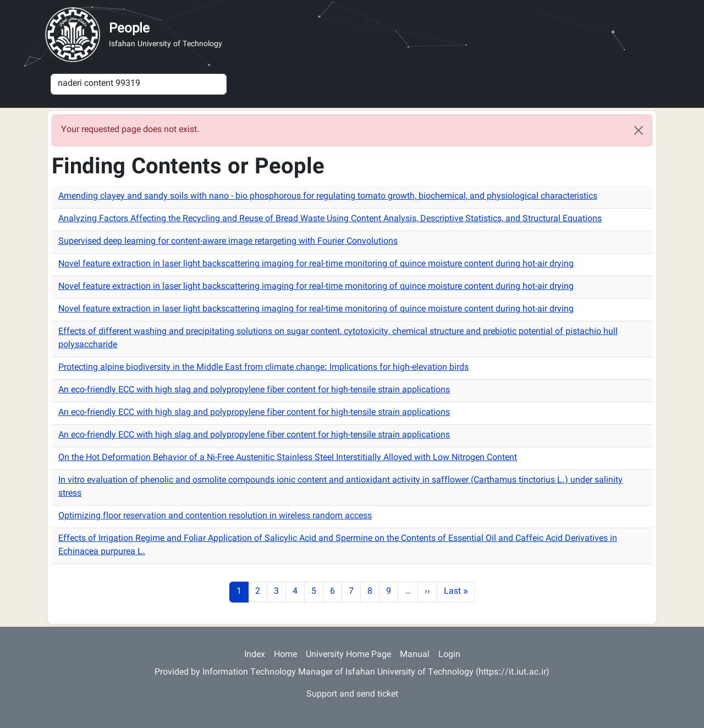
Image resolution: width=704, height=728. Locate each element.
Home (285, 655)
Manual (415, 655)
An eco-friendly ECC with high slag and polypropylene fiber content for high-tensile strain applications (254, 390)
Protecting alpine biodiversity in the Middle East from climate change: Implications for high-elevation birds (263, 368)
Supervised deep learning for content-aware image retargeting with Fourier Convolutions (228, 242)
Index (255, 655)
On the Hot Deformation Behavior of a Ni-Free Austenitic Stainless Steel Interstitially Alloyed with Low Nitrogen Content (288, 458)
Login (449, 655)
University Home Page (348, 655)
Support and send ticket (352, 695)
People (129, 29)
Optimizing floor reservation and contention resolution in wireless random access (215, 516)
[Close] (639, 130)
